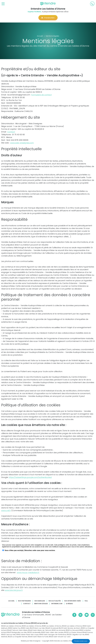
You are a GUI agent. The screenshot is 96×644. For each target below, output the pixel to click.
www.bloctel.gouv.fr (14, 590)
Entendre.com (57, 604)
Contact (11, 132)
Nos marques (40, 601)
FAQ (86, 601)
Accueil (11, 601)
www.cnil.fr (6, 510)
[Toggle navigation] (3, 4)
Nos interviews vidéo (73, 601)
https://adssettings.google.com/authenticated (30, 477)
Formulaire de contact (41, 95)
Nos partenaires (24, 601)
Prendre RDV (48, 18)
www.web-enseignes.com (22, 143)
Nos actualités (55, 601)
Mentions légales (41, 604)
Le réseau (69, 604)
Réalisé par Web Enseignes (31, 641)
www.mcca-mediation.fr (28, 572)
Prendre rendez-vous (81, 641)
